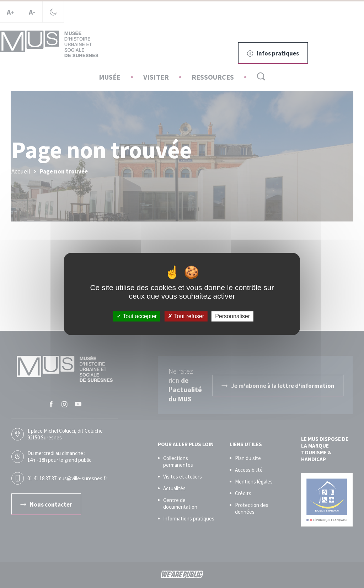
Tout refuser (186, 316)
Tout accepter (137, 316)
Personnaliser (232, 316)
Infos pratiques (273, 53)
